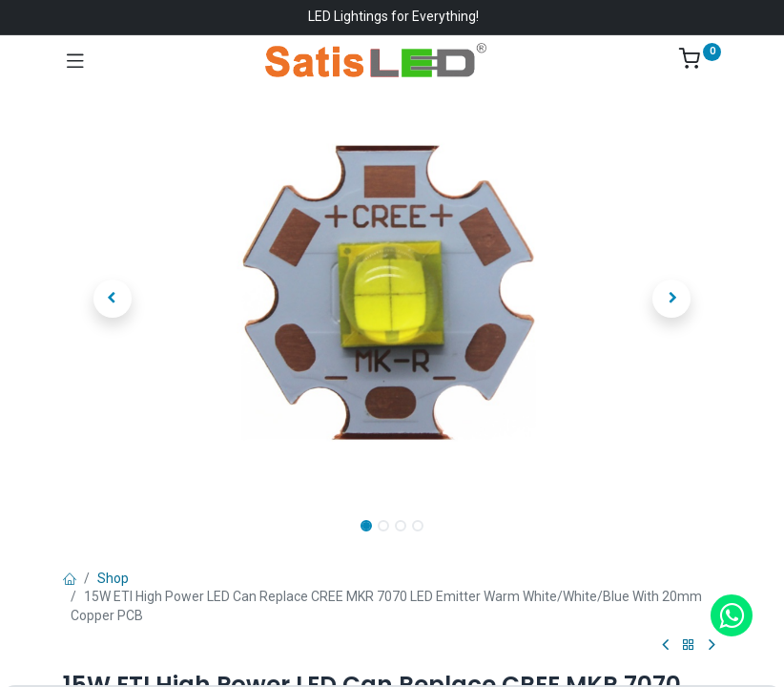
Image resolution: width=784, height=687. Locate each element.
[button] (113, 299)
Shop (113, 578)
